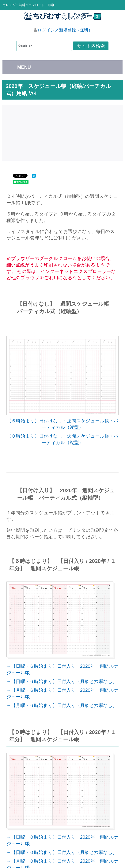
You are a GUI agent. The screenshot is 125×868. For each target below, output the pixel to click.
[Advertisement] (64, 132)
